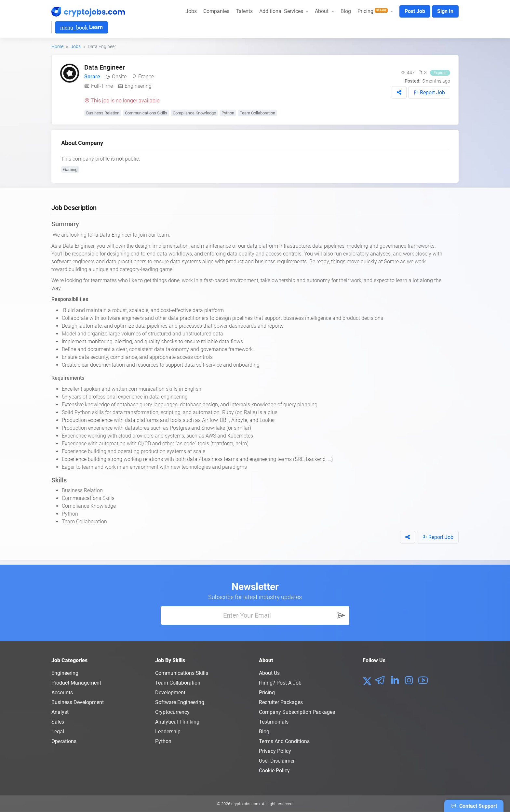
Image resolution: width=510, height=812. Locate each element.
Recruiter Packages (281, 702)
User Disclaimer (277, 761)
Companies (216, 11)
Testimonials (274, 722)
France (146, 77)
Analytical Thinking (177, 722)
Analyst (60, 712)
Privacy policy (275, 751)
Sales (58, 722)
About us (269, 673)
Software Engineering (180, 702)
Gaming (70, 170)
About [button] (322, 11)
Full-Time (102, 86)
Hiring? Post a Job (280, 683)
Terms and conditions (284, 741)
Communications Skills (146, 113)
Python (228, 113)
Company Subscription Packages (297, 712)
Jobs (191, 11)
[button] (399, 92)
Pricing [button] (373, 11)
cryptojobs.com (246, 804)
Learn (81, 27)
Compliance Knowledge (194, 113)
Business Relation (103, 113)
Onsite (119, 77)
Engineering (138, 86)
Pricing (267, 693)
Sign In (445, 11)
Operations (64, 741)
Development (170, 693)
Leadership (168, 732)
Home (57, 46)
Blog (346, 11)
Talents (244, 11)
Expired (440, 73)
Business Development (78, 702)
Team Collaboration (257, 113)
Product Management (76, 683)
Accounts (62, 693)
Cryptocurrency (172, 712)
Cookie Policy (274, 771)
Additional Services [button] (282, 11)
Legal (58, 732)
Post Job (415, 11)
